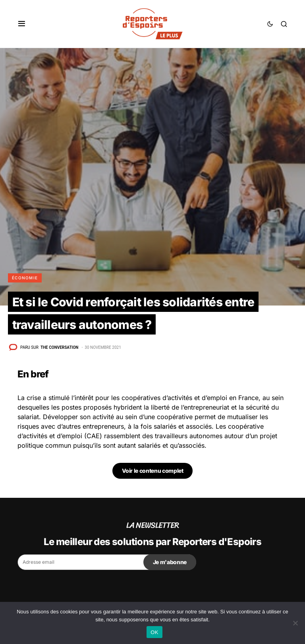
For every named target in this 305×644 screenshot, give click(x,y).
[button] (22, 24)
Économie (25, 278)
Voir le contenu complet (153, 471)
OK (154, 632)
